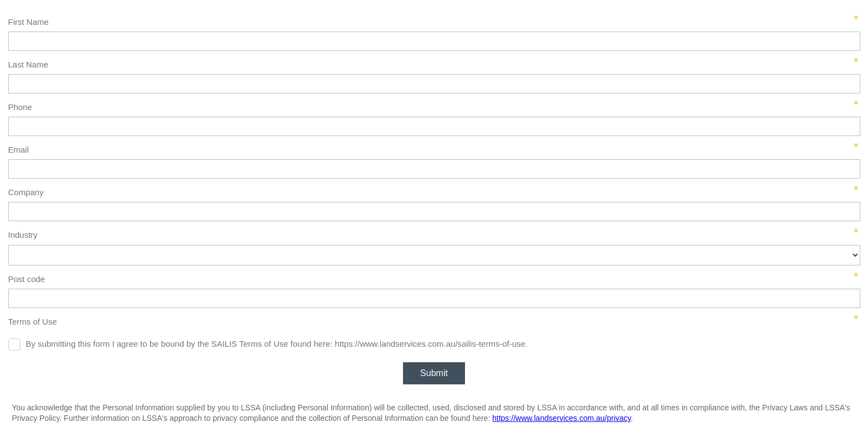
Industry (23, 235)
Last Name (29, 64)
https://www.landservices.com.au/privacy (561, 418)
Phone (20, 107)
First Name (29, 22)
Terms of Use (33, 322)
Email (19, 150)
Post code (27, 279)
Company (26, 192)
